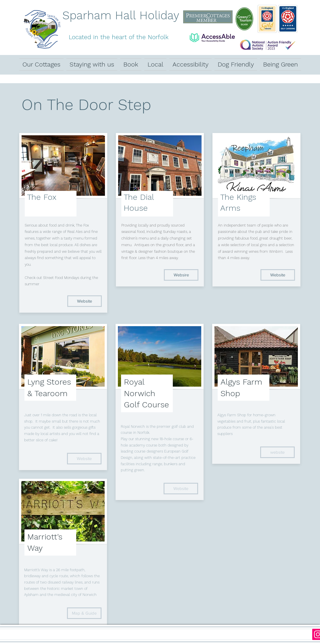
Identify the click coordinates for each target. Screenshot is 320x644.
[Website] (85, 301)
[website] (277, 452)
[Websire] (181, 275)
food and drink (62, 225)
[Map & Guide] (84, 613)
